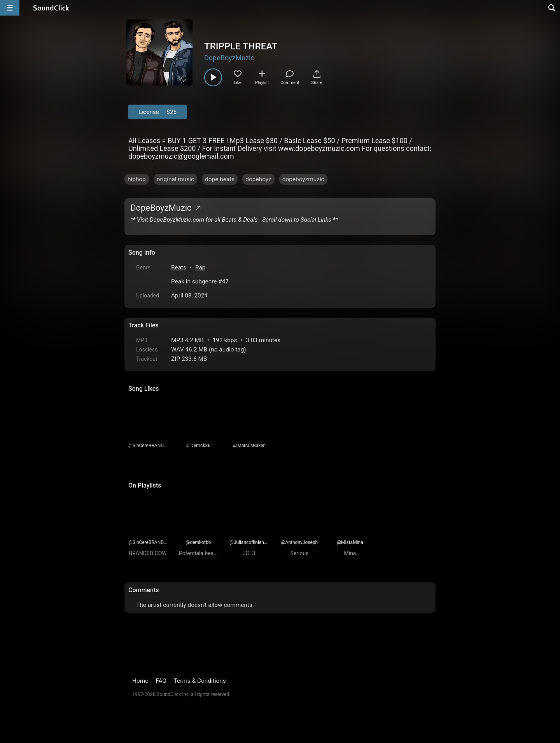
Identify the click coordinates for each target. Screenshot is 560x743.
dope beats (220, 179)
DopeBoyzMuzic (229, 58)
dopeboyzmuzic (303, 179)
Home (140, 681)
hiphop (137, 179)
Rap (200, 267)
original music (175, 179)
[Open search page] (552, 8)
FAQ (161, 681)
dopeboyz (258, 179)
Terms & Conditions (200, 681)
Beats (179, 267)
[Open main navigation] (10, 8)
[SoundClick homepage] (51, 8)
